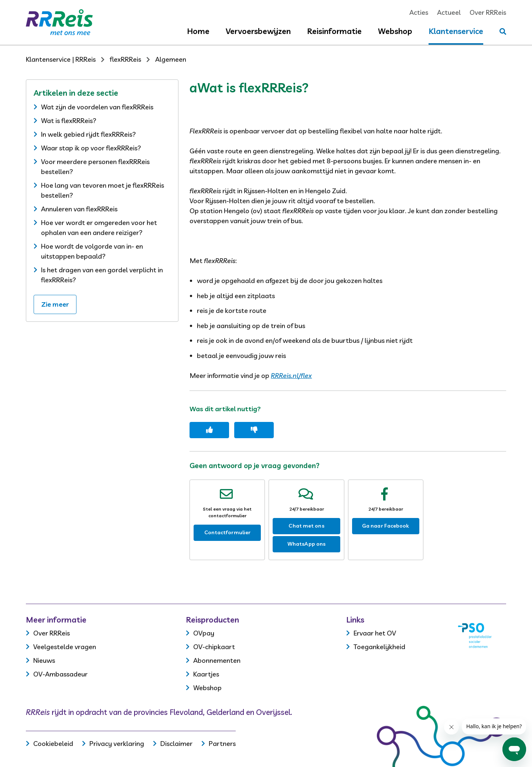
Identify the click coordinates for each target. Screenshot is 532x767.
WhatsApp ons (306, 544)
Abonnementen (217, 660)
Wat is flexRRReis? (69, 121)
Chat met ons (306, 526)
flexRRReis (125, 59)
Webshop (395, 31)
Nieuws (44, 660)
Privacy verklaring (117, 744)
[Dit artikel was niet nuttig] (254, 430)
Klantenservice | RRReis (61, 59)
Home (198, 31)
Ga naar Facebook (386, 526)
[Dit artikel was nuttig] (209, 430)
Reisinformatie (334, 31)
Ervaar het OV (375, 633)
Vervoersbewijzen (258, 31)
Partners (222, 744)
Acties (419, 12)
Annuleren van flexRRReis (79, 209)
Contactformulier (228, 532)
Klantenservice (456, 31)
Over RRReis (488, 12)
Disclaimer (176, 744)
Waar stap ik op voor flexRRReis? (91, 148)
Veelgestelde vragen (65, 647)
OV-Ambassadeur (60, 674)
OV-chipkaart (214, 647)
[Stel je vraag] (503, 32)
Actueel (449, 12)
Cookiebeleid (53, 744)
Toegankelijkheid (379, 647)
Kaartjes (206, 674)
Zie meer (55, 304)
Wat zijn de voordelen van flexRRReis (97, 107)
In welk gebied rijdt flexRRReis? (88, 134)
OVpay (204, 633)
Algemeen (171, 59)
